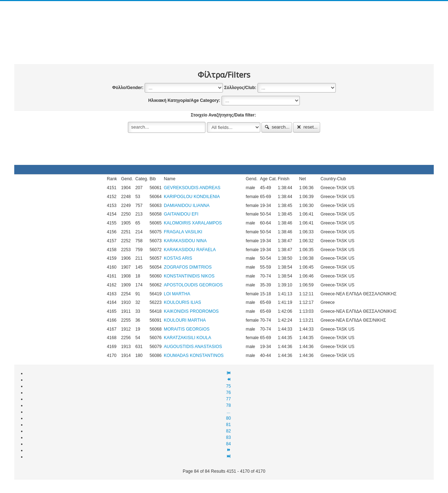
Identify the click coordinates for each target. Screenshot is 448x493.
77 (229, 399)
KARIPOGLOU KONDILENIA (192, 197)
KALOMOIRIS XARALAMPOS (193, 223)
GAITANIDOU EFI (181, 214)
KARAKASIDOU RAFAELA (190, 250)
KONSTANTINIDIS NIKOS (189, 276)
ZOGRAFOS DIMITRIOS (188, 267)
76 (229, 393)
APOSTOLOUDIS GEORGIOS (193, 285)
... (228, 412)
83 (229, 437)
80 (229, 418)
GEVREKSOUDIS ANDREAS (192, 188)
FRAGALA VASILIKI (183, 232)
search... (277, 127)
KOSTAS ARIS (178, 258)
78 (229, 405)
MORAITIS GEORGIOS (187, 329)
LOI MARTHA (177, 294)
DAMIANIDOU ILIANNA (187, 206)
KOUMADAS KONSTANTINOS (194, 356)
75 (229, 386)
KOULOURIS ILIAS (183, 302)
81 (229, 425)
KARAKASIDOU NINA (185, 241)
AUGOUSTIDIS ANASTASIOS (193, 347)
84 (229, 444)
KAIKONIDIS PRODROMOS (191, 311)
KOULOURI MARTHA (185, 320)
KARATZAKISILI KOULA (187, 338)
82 (229, 431)
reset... (307, 127)
